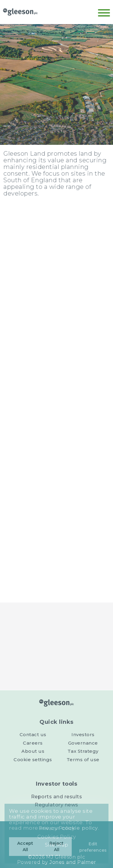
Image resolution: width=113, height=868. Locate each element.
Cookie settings (33, 760)
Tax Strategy (83, 751)
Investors (83, 734)
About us (33, 751)
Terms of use (83, 760)
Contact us (33, 734)
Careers (33, 743)
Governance (83, 743)
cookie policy (80, 828)
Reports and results (57, 797)
